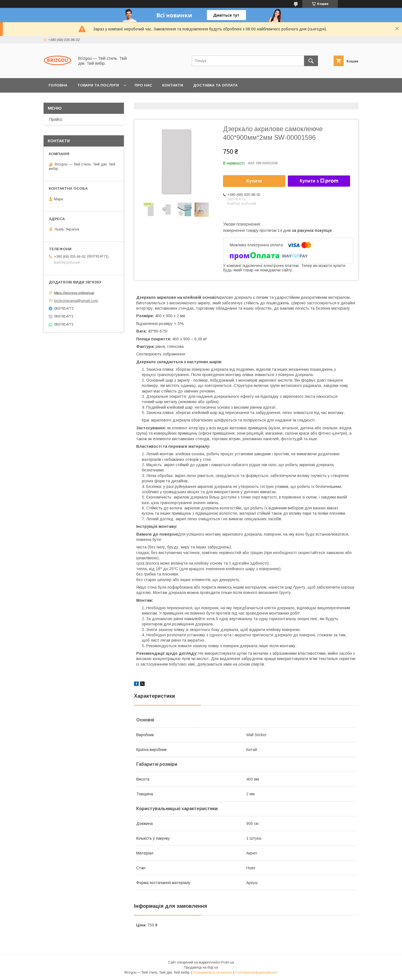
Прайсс (56, 119)
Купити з (319, 181)
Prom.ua (227, 962)
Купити (254, 181)
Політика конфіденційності (256, 972)
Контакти (173, 85)
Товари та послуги (98, 85)
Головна (58, 85)
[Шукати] (311, 61)
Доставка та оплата (215, 85)
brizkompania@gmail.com (76, 301)
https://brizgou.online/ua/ (74, 292)
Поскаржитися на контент (213, 972)
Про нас (143, 85)
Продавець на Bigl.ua (201, 967)
